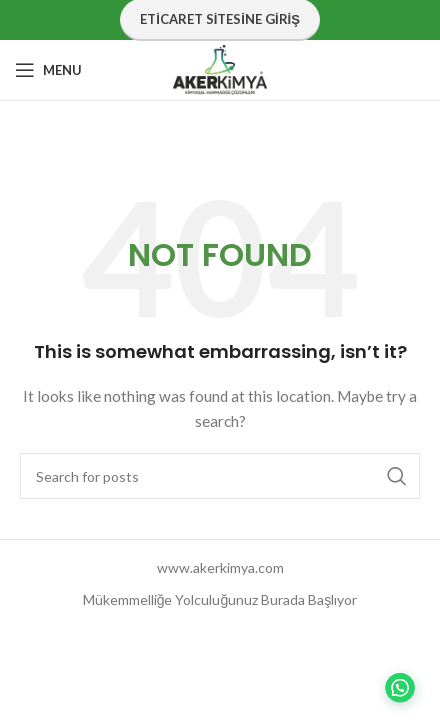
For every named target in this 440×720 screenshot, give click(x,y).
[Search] (220, 476)
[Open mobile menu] (48, 70)
